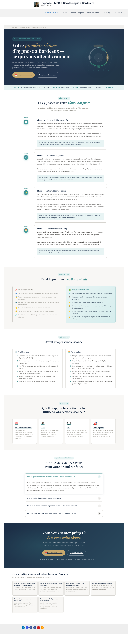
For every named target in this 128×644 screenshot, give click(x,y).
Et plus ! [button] (118, 13)
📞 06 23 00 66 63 (76, 553)
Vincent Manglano (77, 13)
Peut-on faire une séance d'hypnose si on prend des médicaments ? (64, 506)
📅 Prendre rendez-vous (54, 553)
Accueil (15, 27)
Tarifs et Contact (93, 13)
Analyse (65, 13)
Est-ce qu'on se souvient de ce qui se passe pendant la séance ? (64, 477)
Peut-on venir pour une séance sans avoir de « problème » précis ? (64, 514)
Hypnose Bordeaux (24, 27)
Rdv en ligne (107, 13)
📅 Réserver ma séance (24, 75)
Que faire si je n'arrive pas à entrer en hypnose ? (64, 498)
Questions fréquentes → (48, 75)
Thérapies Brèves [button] (51, 13)
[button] (57, 13)
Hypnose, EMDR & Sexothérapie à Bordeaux (67, 3)
